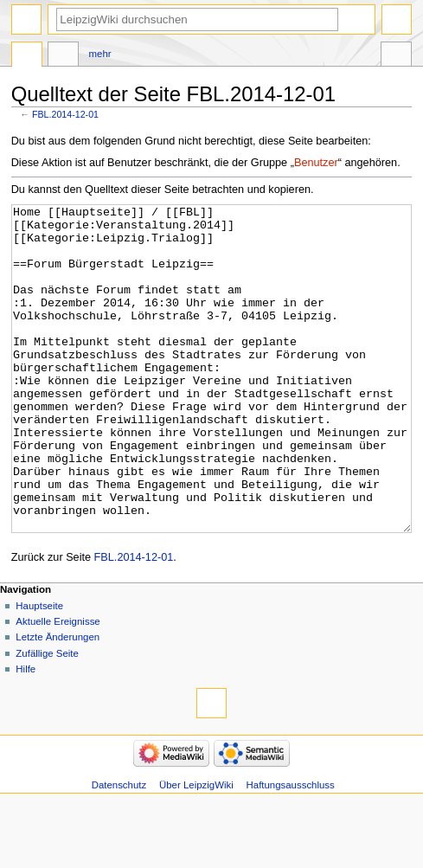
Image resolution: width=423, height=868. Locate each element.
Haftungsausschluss (291, 850)
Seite (27, 56)
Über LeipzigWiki (196, 850)
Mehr (100, 54)
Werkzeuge (396, 56)
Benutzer (316, 163)
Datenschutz (119, 850)
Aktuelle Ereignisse (58, 686)
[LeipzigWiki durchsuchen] (197, 19)
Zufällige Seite (47, 718)
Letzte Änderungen (58, 702)
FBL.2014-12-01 (65, 114)
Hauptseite (39, 671)
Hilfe (26, 734)
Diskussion (63, 56)
